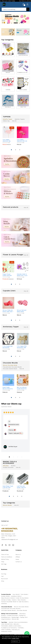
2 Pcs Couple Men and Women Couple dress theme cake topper (8, 347)
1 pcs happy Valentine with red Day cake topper (22, 140)
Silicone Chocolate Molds (10, 365)
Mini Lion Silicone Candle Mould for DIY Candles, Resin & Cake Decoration (22, 388)
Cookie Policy (15, 638)
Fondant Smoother (8, 467)
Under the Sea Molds (22, 598)
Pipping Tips (24, 617)
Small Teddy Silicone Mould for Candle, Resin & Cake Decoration (8, 388)
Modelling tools (6, 617)
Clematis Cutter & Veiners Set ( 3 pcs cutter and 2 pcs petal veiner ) (22, 275)
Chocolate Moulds (22, 610)
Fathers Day (6, 121)
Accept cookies (16, 641)
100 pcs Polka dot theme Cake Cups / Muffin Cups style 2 (8, 311)
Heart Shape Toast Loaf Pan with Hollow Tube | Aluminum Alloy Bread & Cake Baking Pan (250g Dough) (8, 487)
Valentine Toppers (20, 119)
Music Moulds (21, 600)
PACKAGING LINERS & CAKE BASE (11, 626)
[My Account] (27, 4)
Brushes (13, 466)
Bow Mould (16, 594)
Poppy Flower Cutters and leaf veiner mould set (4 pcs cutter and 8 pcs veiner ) (8, 275)
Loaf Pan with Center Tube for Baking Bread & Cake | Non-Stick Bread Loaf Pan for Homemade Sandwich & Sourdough (21, 487)
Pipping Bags (15, 617)
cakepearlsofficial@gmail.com (10, 539)
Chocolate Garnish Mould (10, 369)
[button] (8, 23)
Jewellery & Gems (16, 596)
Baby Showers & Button (8, 598)
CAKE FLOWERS (6, 630)
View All (14, 121)
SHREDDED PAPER (6, 631)
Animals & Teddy (6, 600)
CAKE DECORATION (7, 624)
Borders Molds (5, 596)
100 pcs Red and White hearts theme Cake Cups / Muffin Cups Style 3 (22, 311)
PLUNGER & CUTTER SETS (9, 628)
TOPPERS (20, 628)
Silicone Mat (15, 619)
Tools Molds (24, 594)
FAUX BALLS (15, 630)
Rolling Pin (22, 615)
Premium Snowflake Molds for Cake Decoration (15, 602)
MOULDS (16, 624)
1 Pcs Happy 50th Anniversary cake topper (22, 347)
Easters (14, 600)
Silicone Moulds (7, 505)
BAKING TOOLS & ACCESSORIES (18, 622)
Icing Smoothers (6, 619)
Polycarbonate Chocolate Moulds (12, 367)
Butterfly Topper (8, 119)
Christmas (4, 603)
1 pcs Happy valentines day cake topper (7, 140)
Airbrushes (6, 466)
